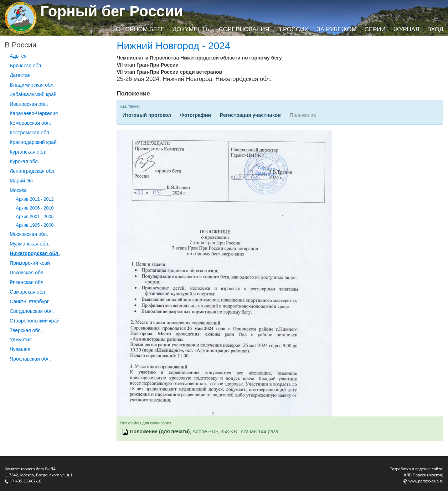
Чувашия (20, 349)
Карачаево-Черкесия (34, 113)
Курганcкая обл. (28, 152)
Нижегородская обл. (35, 253)
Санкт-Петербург (29, 301)
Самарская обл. (28, 292)
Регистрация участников (250, 115)
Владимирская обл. (32, 85)
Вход (435, 29)
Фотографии (195, 115)
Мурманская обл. (30, 244)
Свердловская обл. (32, 311)
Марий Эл (21, 181)
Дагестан (20, 75)
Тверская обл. (26, 330)
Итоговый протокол (147, 115)
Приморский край (30, 263)
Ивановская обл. (29, 104)
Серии (375, 29)
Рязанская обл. (27, 282)
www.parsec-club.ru (426, 481)
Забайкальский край (33, 94)
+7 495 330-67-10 (25, 481)
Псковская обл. (27, 273)
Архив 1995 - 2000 (35, 225)
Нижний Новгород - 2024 (173, 46)
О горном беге (140, 29)
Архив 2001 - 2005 (35, 217)
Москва (18, 190)
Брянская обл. (26, 66)
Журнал (406, 29)
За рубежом (337, 29)
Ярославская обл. (30, 359)
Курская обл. (24, 161)
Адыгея (18, 56)
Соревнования (244, 29)
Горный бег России (112, 11)
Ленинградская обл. (33, 171)
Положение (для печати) (160, 431)
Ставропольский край (35, 321)
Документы (192, 29)
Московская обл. (29, 234)
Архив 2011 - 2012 (35, 199)
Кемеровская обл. (30, 123)
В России (293, 29)
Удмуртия (21, 340)
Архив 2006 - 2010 (35, 208)
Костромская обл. (30, 133)
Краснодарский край (33, 142)
